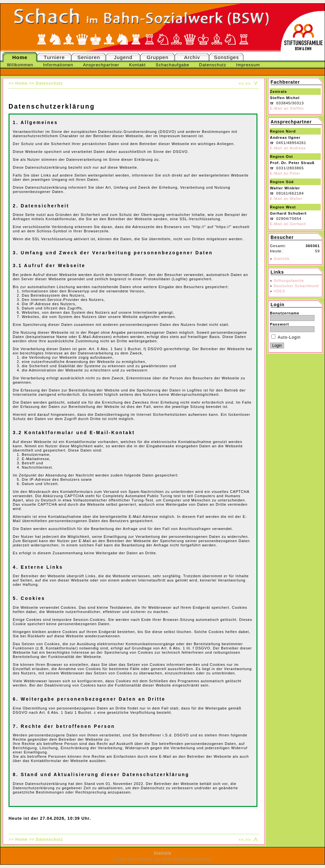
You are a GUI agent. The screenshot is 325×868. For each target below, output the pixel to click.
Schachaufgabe (172, 65)
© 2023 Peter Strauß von (163, 859)
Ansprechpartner (101, 65)
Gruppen (158, 57)
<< (241, 84)
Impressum (248, 65)
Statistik (282, 259)
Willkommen (20, 65)
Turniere (54, 57)
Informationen (58, 65)
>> (248, 84)
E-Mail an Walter (286, 199)
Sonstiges (226, 57)
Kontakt (138, 65)
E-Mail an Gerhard (288, 224)
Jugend (123, 57)
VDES (279, 291)
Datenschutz (213, 65)
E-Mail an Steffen (287, 108)
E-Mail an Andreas (288, 148)
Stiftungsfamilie (289, 281)
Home (20, 57)
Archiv (192, 57)
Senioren (89, 57)
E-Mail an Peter (285, 173)
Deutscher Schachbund (296, 286)
